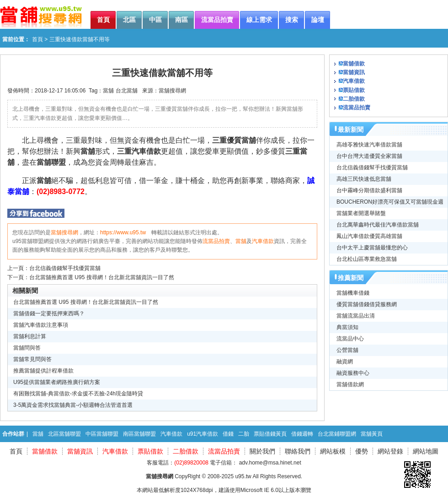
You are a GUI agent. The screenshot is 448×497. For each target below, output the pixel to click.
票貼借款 (354, 90)
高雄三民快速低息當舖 (364, 179)
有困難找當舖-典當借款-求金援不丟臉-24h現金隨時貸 (78, 394)
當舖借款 (354, 64)
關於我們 (262, 451)
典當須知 (347, 327)
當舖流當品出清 (356, 316)
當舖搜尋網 (172, 91)
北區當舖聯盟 (64, 434)
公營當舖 (347, 350)
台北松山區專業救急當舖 (367, 259)
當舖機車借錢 (353, 293)
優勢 (362, 451)
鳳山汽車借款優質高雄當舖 (369, 236)
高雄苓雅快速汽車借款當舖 (369, 145)
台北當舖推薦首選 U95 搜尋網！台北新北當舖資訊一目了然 (102, 277)
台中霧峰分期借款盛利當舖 (369, 190)
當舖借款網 (350, 384)
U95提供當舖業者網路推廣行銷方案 (57, 382)
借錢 (228, 434)
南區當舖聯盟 (139, 434)
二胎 (244, 434)
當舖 (108, 91)
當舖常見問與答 (32, 359)
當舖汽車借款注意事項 (41, 325)
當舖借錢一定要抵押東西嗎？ (49, 313)
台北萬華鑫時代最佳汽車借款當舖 (378, 225)
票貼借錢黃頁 (270, 434)
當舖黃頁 (372, 434)
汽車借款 (263, 241)
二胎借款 (354, 99)
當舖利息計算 (30, 336)
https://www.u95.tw (123, 232)
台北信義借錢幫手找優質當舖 (65, 268)
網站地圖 (426, 451)
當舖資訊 (354, 72)
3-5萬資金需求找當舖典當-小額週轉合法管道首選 (73, 405)
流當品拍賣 (216, 241)
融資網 (345, 362)
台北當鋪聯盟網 (337, 434)
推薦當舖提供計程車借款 (43, 371)
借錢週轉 (302, 434)
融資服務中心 (353, 373)
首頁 (37, 39)
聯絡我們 (298, 451)
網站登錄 (390, 451)
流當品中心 (350, 339)
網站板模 (333, 451)
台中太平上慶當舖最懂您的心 (372, 248)
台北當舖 (127, 91)
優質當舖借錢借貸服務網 (367, 304)
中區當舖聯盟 (102, 434)
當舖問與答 (27, 348)
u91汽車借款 (203, 434)
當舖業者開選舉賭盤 (361, 213)
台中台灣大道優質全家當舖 (369, 156)
